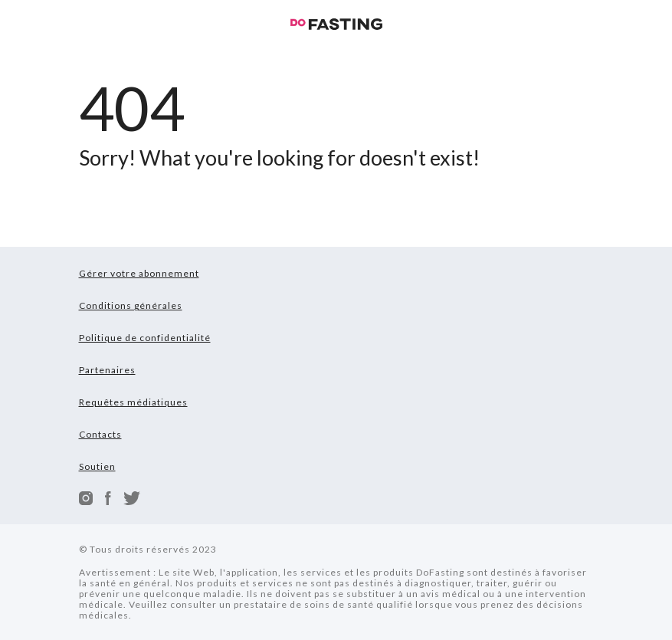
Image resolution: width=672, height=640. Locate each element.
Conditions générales (131, 305)
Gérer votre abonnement (139, 273)
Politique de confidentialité (145, 338)
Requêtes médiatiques (133, 402)
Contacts (100, 434)
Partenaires (107, 370)
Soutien (97, 466)
